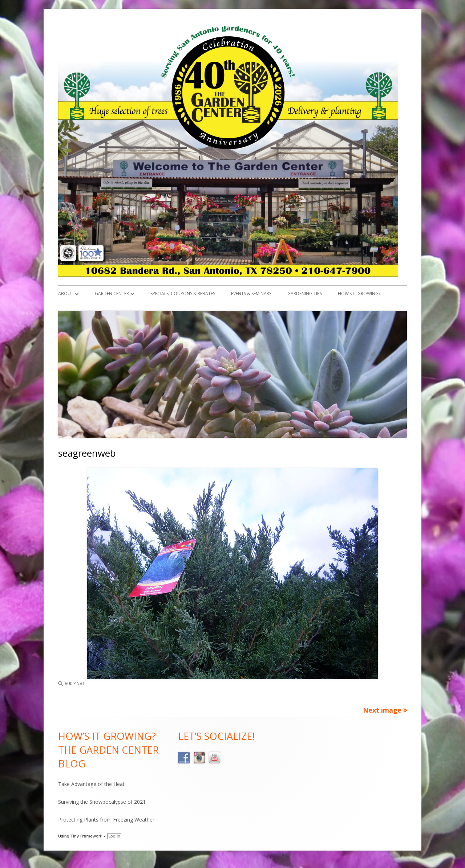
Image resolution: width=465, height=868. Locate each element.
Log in (114, 836)
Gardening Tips (305, 294)
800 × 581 (75, 683)
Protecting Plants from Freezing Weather (106, 820)
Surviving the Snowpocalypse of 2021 (102, 802)
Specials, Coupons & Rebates (183, 294)
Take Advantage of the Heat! (92, 784)
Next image (382, 710)
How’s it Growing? (359, 294)
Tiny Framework (86, 836)
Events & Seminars (251, 294)
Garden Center (112, 294)
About (66, 294)
